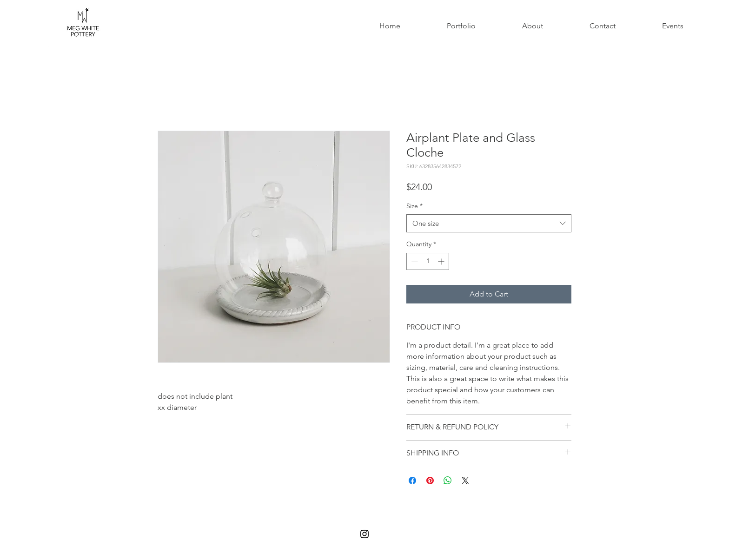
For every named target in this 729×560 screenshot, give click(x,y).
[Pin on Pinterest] (430, 481)
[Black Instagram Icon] (364, 534)
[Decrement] (414, 261)
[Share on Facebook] (412, 481)
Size (414, 206)
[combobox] (489, 223)
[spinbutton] (428, 261)
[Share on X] (465, 481)
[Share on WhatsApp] (448, 481)
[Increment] (442, 261)
